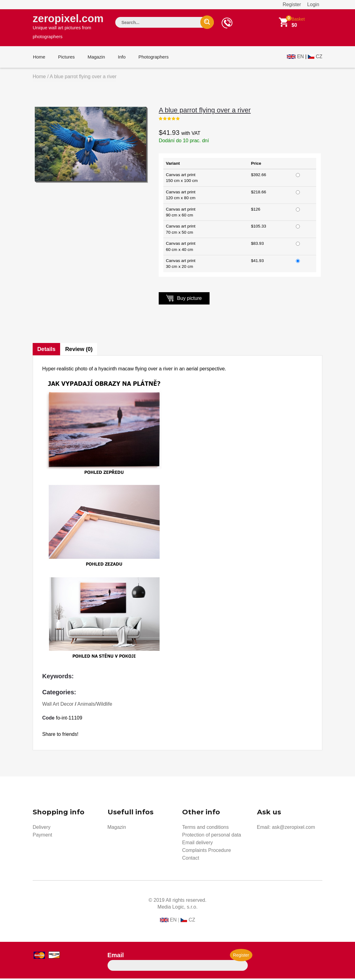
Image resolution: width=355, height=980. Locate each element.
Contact (191, 859)
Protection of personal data (212, 836)
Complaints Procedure (206, 852)
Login (313, 4)
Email (116, 957)
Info (120, 58)
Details (46, 351)
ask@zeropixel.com (293, 829)
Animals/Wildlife (95, 706)
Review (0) (79, 351)
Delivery (42, 829)
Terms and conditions (205, 829)
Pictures (66, 58)
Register (292, 4)
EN (300, 57)
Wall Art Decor (58, 706)
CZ (319, 57)
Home (39, 58)
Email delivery (198, 844)
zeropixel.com (69, 26)
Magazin (95, 58)
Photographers (151, 58)
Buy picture (184, 299)
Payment (42, 836)
